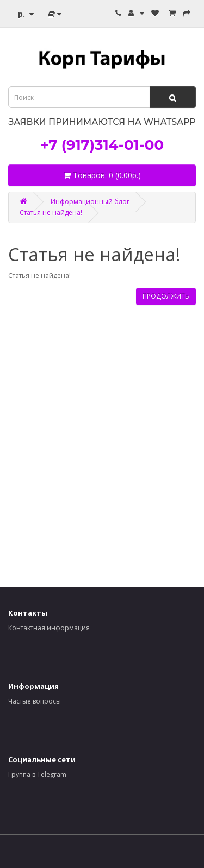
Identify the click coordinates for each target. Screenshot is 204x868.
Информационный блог (90, 202)
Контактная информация (49, 628)
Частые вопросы (35, 701)
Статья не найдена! (51, 213)
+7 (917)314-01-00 (102, 145)
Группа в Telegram (37, 774)
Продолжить (166, 296)
